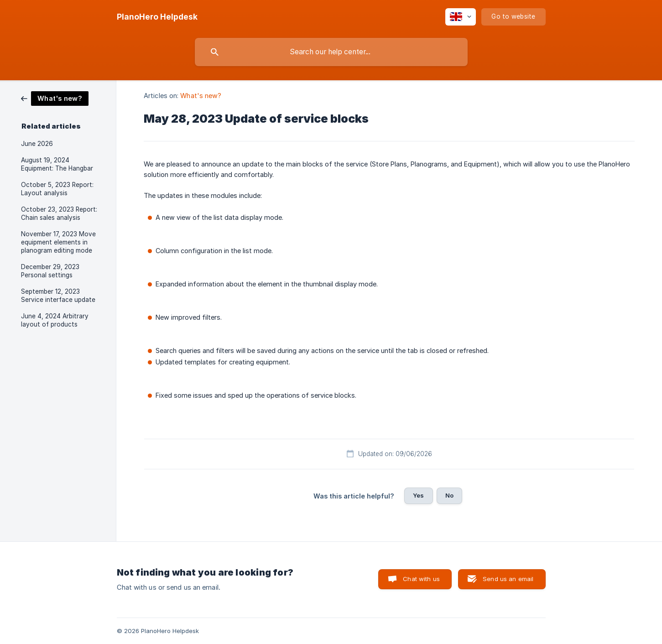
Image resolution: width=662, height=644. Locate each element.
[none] (157, 17)
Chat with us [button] (421, 579)
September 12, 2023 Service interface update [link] (58, 296)
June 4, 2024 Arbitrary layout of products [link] (55, 320)
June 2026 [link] (37, 144)
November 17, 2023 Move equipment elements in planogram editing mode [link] (58, 242)
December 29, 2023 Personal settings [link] (50, 271)
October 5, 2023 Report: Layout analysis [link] (57, 189)
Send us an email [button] (508, 579)
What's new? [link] (201, 96)
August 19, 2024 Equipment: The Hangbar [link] (57, 164)
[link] (55, 98)
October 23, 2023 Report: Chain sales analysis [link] (59, 213)
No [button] (449, 495)
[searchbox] (331, 52)
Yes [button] (418, 495)
